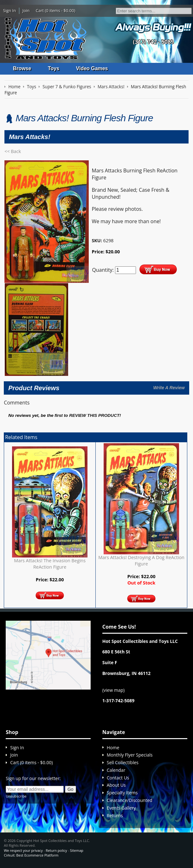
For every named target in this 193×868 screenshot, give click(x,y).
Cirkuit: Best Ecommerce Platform (31, 855)
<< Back (13, 151)
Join (26, 10)
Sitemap (77, 850)
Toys (54, 68)
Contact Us (118, 778)
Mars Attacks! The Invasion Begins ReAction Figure (50, 564)
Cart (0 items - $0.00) (56, 10)
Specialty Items (122, 793)
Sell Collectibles (123, 762)
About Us (116, 785)
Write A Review (169, 388)
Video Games (92, 68)
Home (113, 748)
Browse (22, 68)
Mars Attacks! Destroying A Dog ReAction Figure (141, 561)
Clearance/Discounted (130, 800)
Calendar (116, 770)
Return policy (56, 850)
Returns (115, 815)
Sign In (10, 10)
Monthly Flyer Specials (130, 755)
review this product (94, 415)
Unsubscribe (16, 796)
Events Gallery (121, 808)
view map (113, 690)
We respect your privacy (23, 850)
